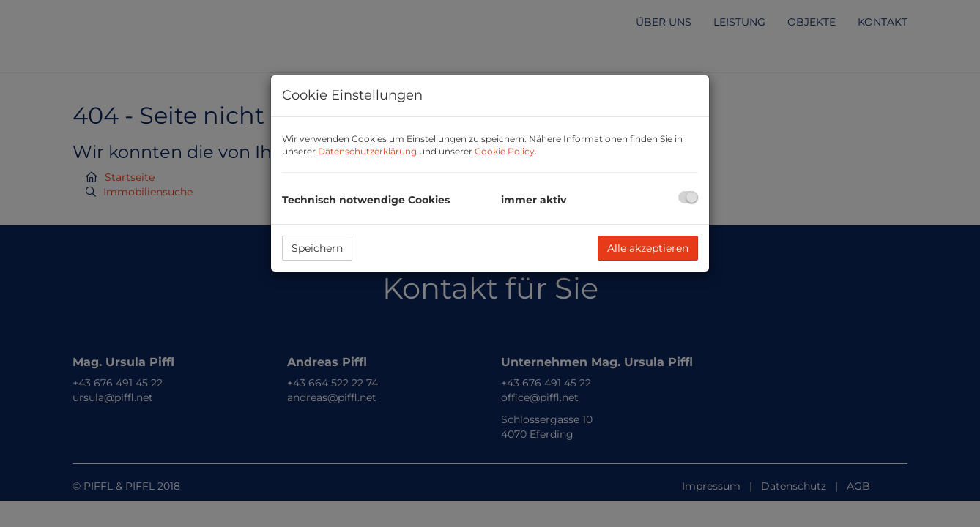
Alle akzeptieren (648, 248)
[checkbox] (688, 197)
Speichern (317, 248)
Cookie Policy (505, 151)
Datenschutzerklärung (367, 151)
